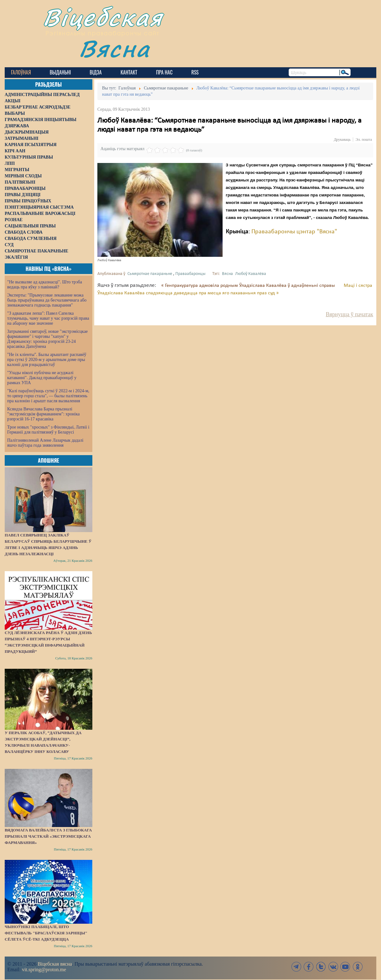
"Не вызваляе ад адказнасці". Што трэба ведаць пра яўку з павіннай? (45, 284)
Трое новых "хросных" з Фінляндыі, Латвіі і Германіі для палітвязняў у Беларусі (48, 430)
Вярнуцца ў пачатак (350, 314)
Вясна (114, 48)
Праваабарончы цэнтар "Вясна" (294, 232)
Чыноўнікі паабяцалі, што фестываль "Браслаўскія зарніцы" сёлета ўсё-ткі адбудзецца (46, 933)
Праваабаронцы (190, 274)
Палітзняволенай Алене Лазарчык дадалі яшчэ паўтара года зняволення (45, 443)
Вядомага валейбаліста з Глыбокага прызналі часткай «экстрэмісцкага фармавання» (48, 836)
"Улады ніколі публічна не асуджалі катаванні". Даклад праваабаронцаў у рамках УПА (42, 378)
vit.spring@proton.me (44, 970)
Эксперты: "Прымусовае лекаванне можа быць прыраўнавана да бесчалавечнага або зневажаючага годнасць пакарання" (47, 300)
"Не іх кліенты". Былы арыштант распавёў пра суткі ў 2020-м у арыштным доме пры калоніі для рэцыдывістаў (47, 360)
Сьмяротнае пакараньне (150, 274)
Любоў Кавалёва (251, 274)
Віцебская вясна (55, 964)
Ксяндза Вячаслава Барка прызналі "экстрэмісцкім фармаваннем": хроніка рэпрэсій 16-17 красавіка (43, 414)
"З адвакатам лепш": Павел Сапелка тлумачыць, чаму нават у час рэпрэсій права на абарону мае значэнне (48, 318)
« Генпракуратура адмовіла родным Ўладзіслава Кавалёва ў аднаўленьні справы (249, 286)
